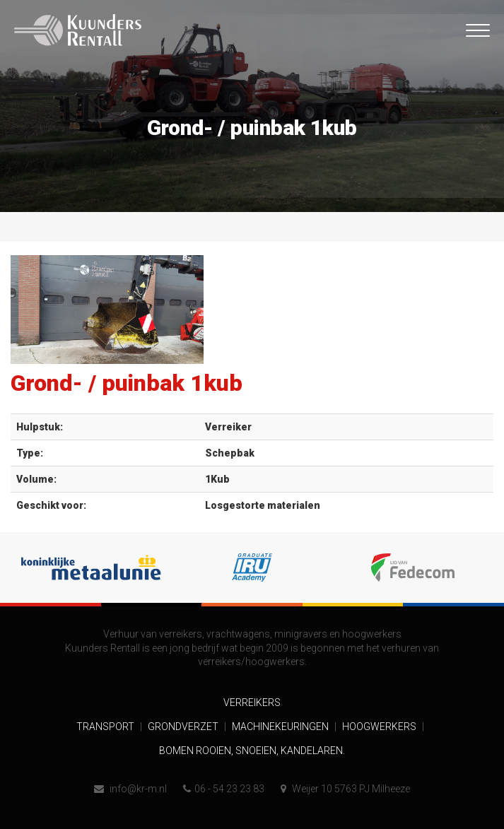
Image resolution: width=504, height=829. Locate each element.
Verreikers (252, 702)
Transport (106, 727)
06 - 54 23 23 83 (224, 789)
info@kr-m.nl (130, 789)
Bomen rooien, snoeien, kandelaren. (252, 751)
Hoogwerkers (380, 727)
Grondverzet (184, 727)
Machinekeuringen (281, 727)
